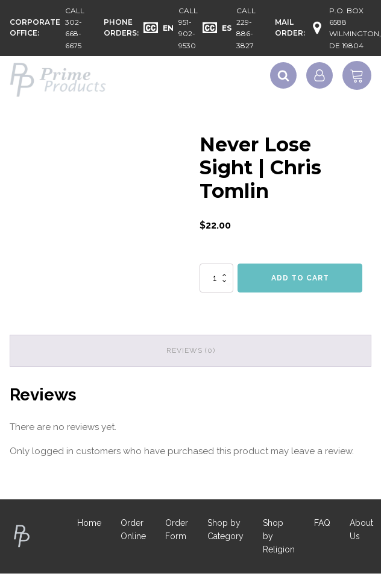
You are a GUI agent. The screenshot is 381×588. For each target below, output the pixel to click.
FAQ (322, 523)
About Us (361, 530)
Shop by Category (225, 530)
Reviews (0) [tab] (191, 350)
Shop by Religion (279, 536)
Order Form (177, 530)
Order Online (133, 530)
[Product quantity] (216, 278)
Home (89, 523)
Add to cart (300, 278)
